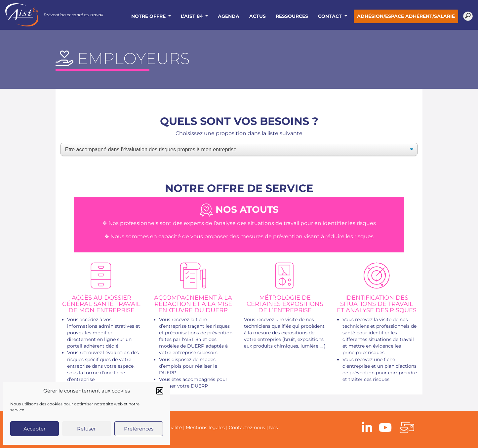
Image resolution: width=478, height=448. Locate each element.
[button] (160, 391)
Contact (331, 16)
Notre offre (149, 16)
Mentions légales (205, 428)
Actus (258, 16)
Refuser (86, 429)
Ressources (292, 16)
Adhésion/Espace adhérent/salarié (406, 16)
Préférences (139, 429)
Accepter (35, 429)
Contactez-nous (247, 428)
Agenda (229, 16)
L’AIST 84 (193, 16)
